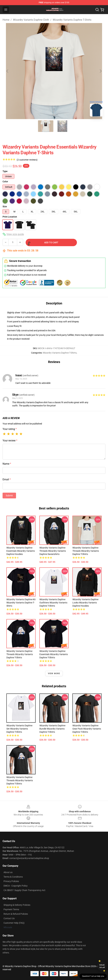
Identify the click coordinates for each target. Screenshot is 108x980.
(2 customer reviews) (27, 160)
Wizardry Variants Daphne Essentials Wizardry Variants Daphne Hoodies (21, 551)
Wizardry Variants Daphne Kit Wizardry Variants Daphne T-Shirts (21, 603)
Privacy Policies (11, 881)
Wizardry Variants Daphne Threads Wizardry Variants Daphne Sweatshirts (53, 551)
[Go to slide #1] (46, 126)
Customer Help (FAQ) (14, 923)
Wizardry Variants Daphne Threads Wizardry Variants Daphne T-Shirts (86, 551)
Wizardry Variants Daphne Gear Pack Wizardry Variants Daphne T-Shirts (87, 729)
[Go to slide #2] (62, 126)
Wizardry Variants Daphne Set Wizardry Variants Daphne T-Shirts (19, 729)
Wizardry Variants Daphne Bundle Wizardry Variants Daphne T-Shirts (52, 729)
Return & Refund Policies (16, 914)
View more (54, 673)
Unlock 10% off (102, 966)
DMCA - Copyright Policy (16, 886)
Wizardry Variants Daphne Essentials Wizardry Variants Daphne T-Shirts (54, 654)
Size (5, 206)
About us (8, 872)
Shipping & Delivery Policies (17, 905)
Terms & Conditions (13, 877)
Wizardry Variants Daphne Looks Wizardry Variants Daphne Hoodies (85, 603)
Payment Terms (11, 909)
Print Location (10, 217)
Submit (9, 496)
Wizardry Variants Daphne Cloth (31, 20)
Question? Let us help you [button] (93, 976)
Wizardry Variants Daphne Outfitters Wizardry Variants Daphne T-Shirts (53, 603)
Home (6, 20)
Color (5, 181)
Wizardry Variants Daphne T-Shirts (72, 20)
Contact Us (9, 918)
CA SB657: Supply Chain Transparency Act (24, 890)
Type (5, 171)
